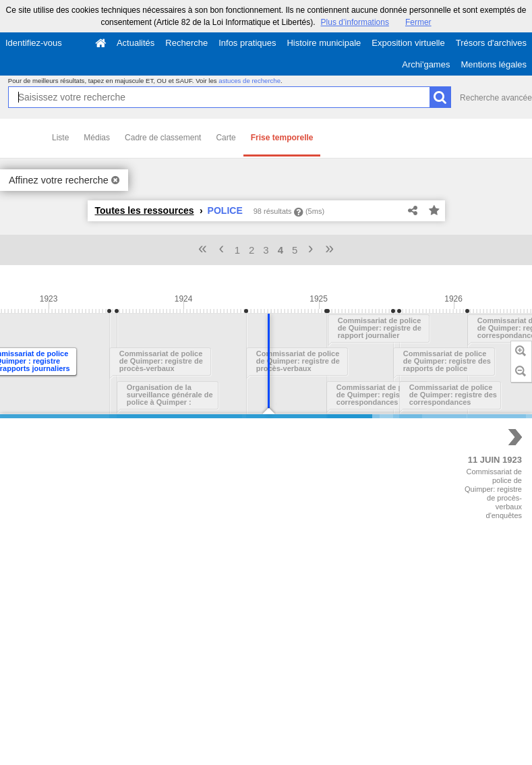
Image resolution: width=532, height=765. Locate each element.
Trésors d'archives (491, 43)
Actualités (136, 43)
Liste (60, 138)
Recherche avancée (496, 98)
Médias (97, 138)
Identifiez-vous (34, 43)
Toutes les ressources (145, 210)
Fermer (418, 22)
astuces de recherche (249, 81)
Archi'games (426, 64)
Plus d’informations (355, 22)
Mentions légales (494, 64)
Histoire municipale (324, 43)
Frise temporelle (282, 138)
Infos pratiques (247, 43)
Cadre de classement (163, 138)
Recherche (186, 43)
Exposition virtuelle (408, 43)
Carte (226, 138)
